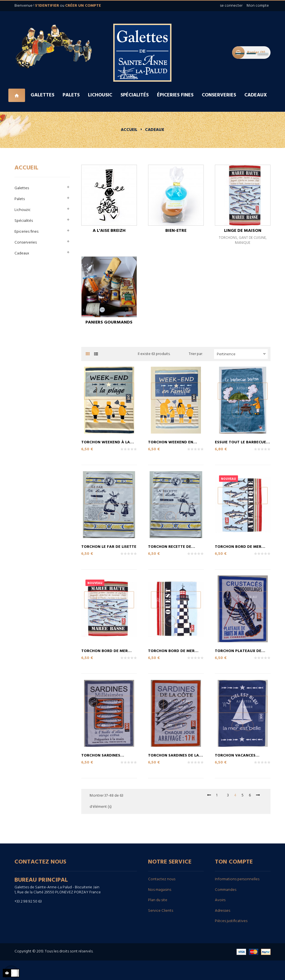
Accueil (26, 168)
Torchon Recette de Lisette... (170, 546)
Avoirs (220, 900)
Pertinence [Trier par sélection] (242, 354)
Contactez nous (162, 879)
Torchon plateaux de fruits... (238, 651)
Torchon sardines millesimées (101, 755)
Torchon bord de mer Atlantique (238, 546)
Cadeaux (22, 253)
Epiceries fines (26, 232)
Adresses (223, 911)
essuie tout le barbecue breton (240, 442)
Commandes (226, 890)
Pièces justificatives (231, 921)
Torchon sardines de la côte (174, 755)
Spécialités (24, 221)
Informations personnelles (237, 879)
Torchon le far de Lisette (109, 546)
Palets (20, 199)
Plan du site (158, 900)
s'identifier (47, 6)
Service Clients (161, 911)
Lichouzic (23, 210)
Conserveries (26, 243)
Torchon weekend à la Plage (106, 442)
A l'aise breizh (109, 231)
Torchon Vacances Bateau (235, 755)
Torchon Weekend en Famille (171, 442)
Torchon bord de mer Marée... (105, 651)
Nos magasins (160, 890)
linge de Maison (243, 231)
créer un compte (83, 6)
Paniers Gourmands (109, 322)
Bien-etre (176, 231)
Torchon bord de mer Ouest (171, 651)
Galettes (22, 188)
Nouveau (229, 479)
